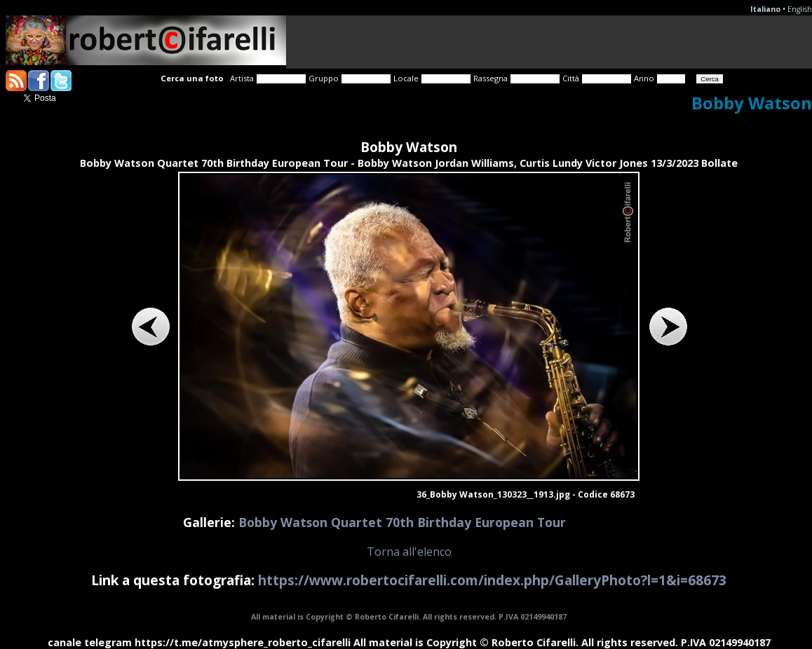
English (800, 9)
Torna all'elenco (409, 552)
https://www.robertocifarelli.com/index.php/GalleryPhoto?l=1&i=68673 (492, 580)
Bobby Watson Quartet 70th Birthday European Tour (402, 522)
